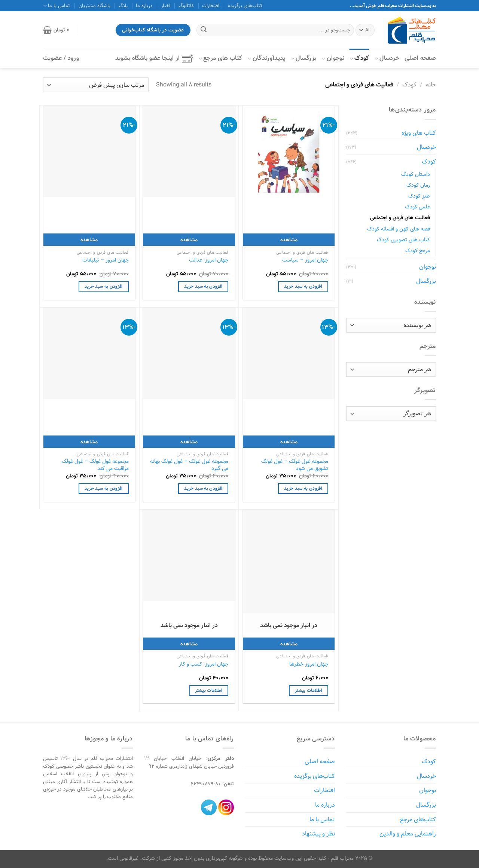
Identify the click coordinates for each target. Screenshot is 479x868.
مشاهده (289, 240)
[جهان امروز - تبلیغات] (89, 151)
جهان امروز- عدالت (209, 260)
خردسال (387, 58)
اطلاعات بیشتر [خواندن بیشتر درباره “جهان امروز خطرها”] (309, 690)
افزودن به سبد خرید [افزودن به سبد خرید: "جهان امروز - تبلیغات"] (104, 286)
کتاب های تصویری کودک (403, 240)
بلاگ (123, 6)
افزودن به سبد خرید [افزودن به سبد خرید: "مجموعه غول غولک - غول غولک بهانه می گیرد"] (203, 488)
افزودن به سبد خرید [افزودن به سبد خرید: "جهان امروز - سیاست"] (303, 286)
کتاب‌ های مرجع (220, 58)
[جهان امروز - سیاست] (289, 151)
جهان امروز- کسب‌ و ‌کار (204, 664)
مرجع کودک (418, 250)
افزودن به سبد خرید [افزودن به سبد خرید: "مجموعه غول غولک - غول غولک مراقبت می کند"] (104, 488)
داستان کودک (416, 174)
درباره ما (144, 6)
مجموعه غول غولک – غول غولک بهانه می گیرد (189, 465)
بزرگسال (304, 58)
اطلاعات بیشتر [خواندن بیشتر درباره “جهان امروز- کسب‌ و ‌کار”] (209, 690)
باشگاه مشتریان (94, 6)
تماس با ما (57, 6)
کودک (359, 58)
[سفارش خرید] (96, 85)
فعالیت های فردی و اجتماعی (400, 218)
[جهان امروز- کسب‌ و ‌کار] (189, 555)
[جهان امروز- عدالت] (189, 151)
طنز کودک (419, 196)
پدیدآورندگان (266, 58)
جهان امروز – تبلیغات (106, 260)
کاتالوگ (186, 6)
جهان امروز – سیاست (305, 260)
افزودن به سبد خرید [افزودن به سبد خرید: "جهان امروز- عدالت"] (203, 286)
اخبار (166, 6)
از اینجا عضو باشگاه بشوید (154, 58)
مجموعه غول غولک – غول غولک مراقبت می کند (95, 465)
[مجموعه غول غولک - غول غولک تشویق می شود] (289, 353)
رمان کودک (418, 185)
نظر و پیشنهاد (318, 834)
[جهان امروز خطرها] (289, 571)
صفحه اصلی (420, 58)
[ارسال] (204, 30)
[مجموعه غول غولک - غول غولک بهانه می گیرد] (189, 353)
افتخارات (211, 6)
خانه (431, 85)
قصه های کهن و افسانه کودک (399, 229)
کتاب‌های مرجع (418, 820)
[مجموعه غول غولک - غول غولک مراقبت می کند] (89, 353)
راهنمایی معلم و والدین (408, 834)
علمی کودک (417, 207)
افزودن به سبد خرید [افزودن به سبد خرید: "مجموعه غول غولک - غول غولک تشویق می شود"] (303, 488)
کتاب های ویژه (419, 133)
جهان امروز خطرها (309, 664)
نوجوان (333, 58)
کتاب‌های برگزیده (245, 6)
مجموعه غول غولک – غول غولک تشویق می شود (295, 465)
